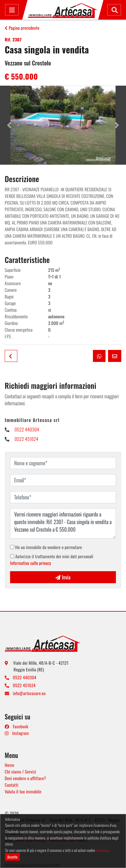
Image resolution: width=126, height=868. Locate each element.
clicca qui (102, 850)
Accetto (12, 857)
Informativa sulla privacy (31, 563)
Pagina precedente (22, 28)
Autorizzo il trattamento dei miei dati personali (52, 559)
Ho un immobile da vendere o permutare (46, 547)
